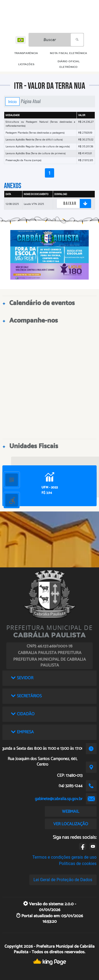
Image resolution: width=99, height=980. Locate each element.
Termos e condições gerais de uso (65, 857)
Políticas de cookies (78, 864)
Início (12, 101)
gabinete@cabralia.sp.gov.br (59, 799)
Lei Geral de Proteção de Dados (63, 880)
